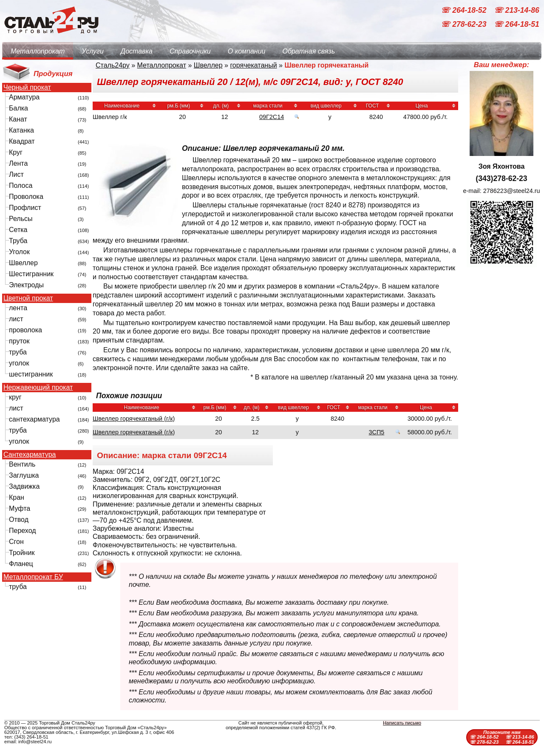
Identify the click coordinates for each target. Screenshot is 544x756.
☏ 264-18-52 (465, 10)
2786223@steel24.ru (512, 191)
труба (18, 352)
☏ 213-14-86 (517, 10)
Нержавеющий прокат (38, 388)
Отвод (19, 520)
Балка (18, 108)
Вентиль (22, 464)
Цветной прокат (28, 298)
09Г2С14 (272, 117)
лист (16, 319)
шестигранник (31, 374)
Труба (18, 241)
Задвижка (24, 486)
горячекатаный (253, 65)
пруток (19, 341)
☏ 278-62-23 (465, 25)
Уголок (19, 252)
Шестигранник (31, 274)
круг (15, 397)
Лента (18, 163)
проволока (25, 330)
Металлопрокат (38, 51)
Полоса (21, 185)
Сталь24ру (113, 65)
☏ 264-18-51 (517, 25)
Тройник (22, 553)
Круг (16, 152)
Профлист (25, 208)
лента (18, 308)
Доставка (137, 51)
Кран (17, 497)
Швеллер (23, 263)
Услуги (93, 51)
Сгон (16, 542)
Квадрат (22, 141)
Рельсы (21, 219)
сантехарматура (34, 419)
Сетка (18, 230)
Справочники (190, 51)
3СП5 (377, 432)
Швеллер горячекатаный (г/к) (134, 419)
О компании (247, 51)
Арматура (24, 97)
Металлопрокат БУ (33, 577)
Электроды (26, 285)
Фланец (21, 564)
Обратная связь (309, 51)
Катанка (21, 130)
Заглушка (24, 475)
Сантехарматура (30, 455)
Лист (16, 174)
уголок (19, 363)
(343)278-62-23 (501, 178)
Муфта (20, 508)
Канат (18, 119)
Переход (23, 531)
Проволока (26, 197)
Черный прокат (27, 88)
